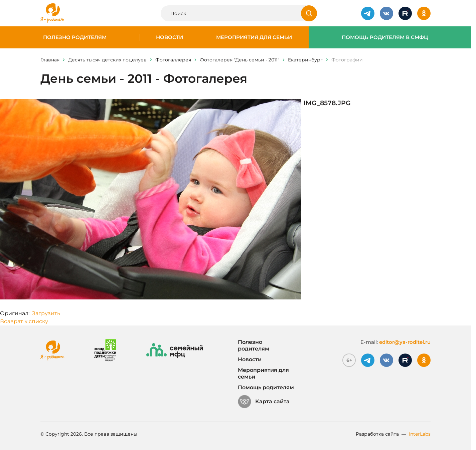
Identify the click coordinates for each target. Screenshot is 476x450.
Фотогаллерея (173, 60)
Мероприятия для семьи (254, 37)
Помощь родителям (266, 387)
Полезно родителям (75, 37)
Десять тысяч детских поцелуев (107, 60)
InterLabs (420, 434)
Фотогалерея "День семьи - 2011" (240, 60)
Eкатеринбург (305, 60)
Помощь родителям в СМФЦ (385, 37)
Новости (170, 37)
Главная (50, 60)
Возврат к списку (24, 321)
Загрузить (46, 313)
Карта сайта (264, 402)
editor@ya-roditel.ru (405, 342)
